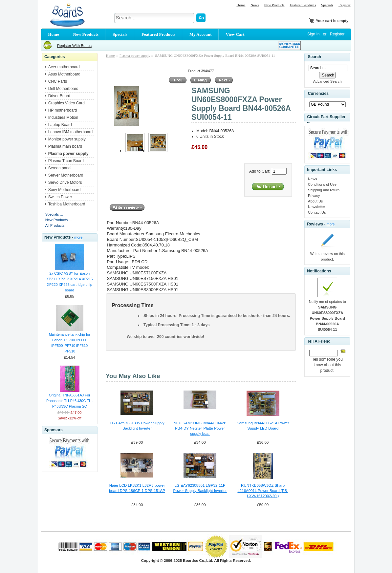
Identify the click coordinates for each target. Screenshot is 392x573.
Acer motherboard (64, 67)
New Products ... (59, 220)
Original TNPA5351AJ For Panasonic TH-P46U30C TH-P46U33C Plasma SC (69, 401)
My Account (201, 34)
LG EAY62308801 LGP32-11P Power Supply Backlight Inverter (200, 488)
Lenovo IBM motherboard (70, 132)
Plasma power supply (135, 55)
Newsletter (316, 207)
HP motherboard (63, 110)
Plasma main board (65, 146)
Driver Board (59, 96)
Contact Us (317, 212)
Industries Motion (63, 117)
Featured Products (303, 5)
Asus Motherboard (64, 74)
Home (241, 5)
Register (345, 5)
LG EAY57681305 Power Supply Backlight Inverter (137, 426)
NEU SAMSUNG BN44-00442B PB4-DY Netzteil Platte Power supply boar (200, 428)
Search (315, 57)
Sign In (313, 34)
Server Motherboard (66, 175)
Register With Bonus (74, 46)
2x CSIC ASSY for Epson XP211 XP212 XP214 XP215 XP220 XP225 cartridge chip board (69, 282)
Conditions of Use (322, 184)
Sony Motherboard (65, 190)
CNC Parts (58, 81)
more (78, 237)
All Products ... (57, 225)
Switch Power (60, 197)
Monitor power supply (67, 139)
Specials (327, 5)
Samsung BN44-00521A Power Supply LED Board (263, 426)
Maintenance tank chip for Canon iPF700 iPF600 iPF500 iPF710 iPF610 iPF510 (70, 343)
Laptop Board (60, 125)
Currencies (318, 94)
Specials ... (54, 214)
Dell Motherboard (63, 89)
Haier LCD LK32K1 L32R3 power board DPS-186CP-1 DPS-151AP (137, 488)
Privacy (314, 196)
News (255, 5)
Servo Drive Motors (65, 182)
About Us (315, 201)
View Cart (235, 34)
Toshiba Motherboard (67, 204)
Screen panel (60, 168)
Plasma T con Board (66, 161)
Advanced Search (327, 81)
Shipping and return (324, 190)
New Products (274, 5)
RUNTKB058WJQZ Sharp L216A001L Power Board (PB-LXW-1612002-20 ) (263, 491)
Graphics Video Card (66, 103)
